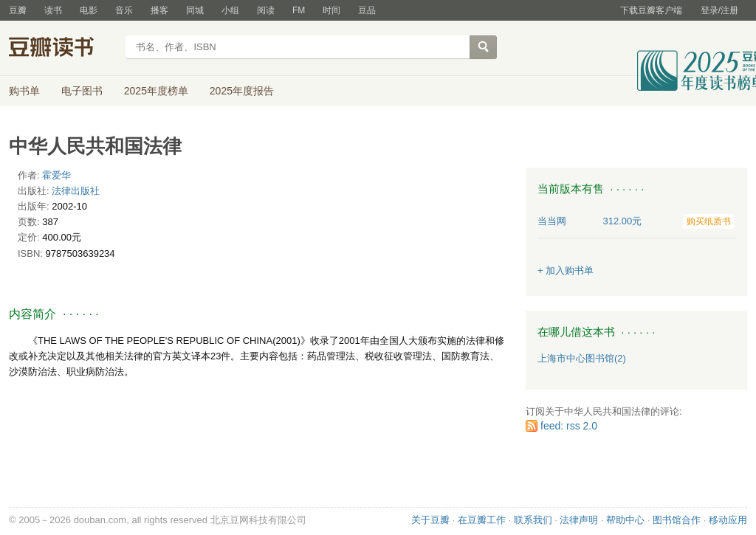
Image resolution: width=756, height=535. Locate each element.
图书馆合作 (677, 520)
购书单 (24, 91)
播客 (159, 10)
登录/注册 (719, 10)
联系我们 (533, 520)
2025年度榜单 (156, 91)
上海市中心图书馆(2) (582, 358)
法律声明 (579, 520)
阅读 (266, 10)
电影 (89, 10)
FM (299, 10)
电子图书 (82, 91)
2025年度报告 (242, 91)
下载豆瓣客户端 (651, 10)
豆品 (367, 10)
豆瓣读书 (62, 49)
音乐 (124, 10)
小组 (230, 10)
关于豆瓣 (430, 520)
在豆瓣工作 (482, 520)
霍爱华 (56, 175)
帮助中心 (625, 520)
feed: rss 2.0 (569, 426)
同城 (195, 10)
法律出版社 (76, 191)
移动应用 (728, 520)
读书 (53, 10)
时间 (331, 10)
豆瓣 (18, 10)
